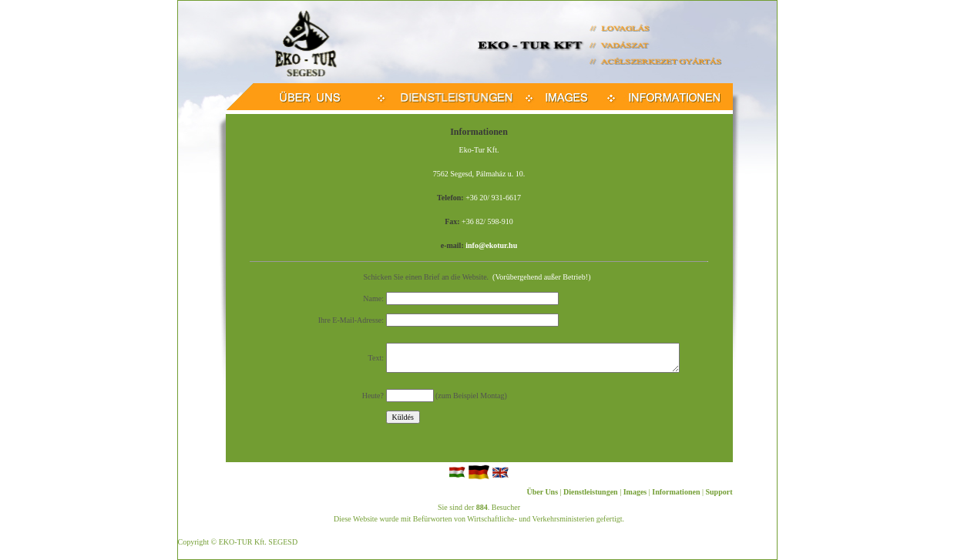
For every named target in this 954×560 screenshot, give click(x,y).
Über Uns (542, 492)
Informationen (676, 492)
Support (719, 492)
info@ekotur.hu (491, 245)
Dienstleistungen (591, 492)
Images (635, 492)
